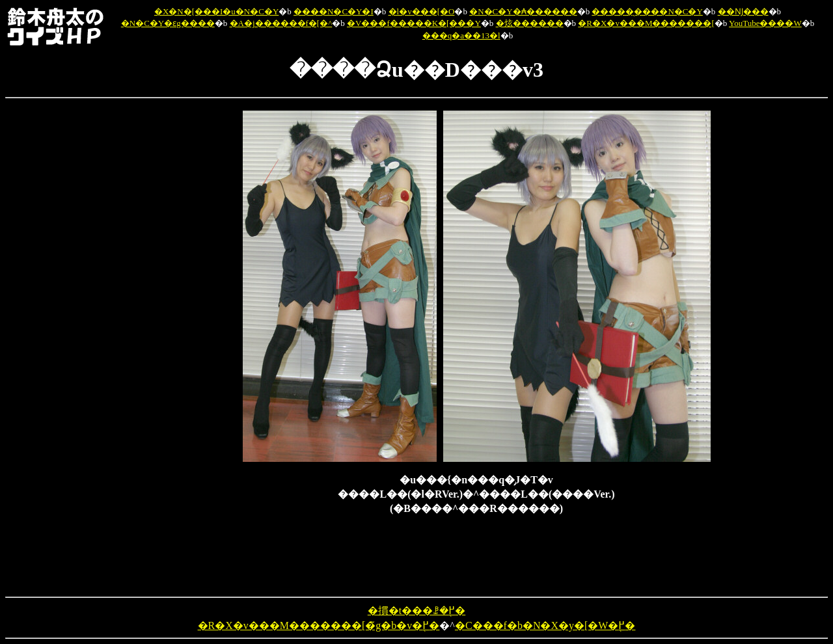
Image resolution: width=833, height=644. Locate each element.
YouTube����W (765, 23)
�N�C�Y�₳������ (523, 11)
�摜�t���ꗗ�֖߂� (416, 610)
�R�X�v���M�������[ (646, 23)
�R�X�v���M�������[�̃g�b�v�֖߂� (319, 625)
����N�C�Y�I (334, 11)
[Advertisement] (175, 306)
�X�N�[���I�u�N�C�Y (216, 11)
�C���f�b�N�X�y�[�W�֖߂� (545, 625)
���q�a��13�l (461, 35)
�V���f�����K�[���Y (414, 23)
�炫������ (530, 23)
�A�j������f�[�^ (281, 23)
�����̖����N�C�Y (647, 11)
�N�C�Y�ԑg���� (168, 23)
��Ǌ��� (743, 11)
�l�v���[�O (422, 11)
